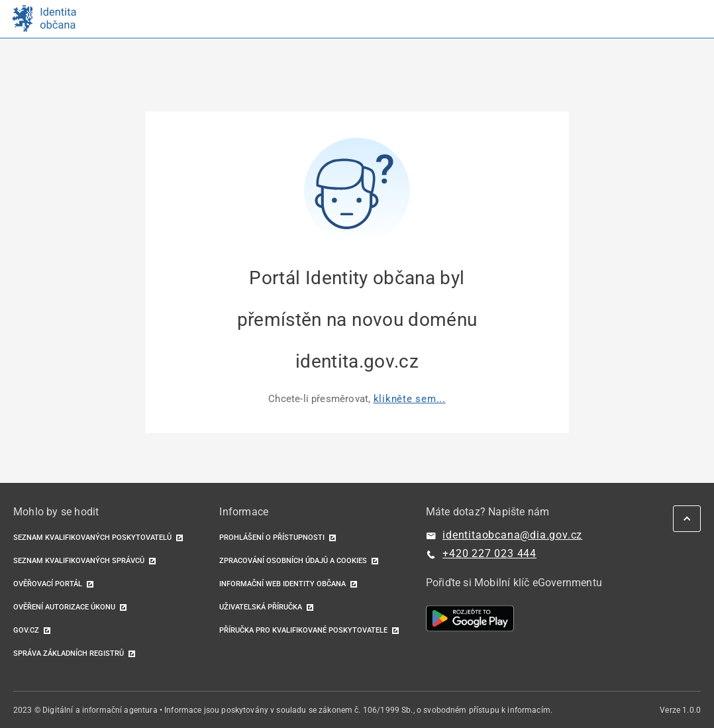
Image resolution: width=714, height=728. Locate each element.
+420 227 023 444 (489, 553)
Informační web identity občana (282, 584)
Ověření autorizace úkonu (64, 607)
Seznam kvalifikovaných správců (79, 561)
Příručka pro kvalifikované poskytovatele (303, 630)
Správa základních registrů (69, 653)
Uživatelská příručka (261, 607)
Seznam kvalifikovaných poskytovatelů (92, 538)
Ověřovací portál (48, 584)
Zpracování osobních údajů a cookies (293, 561)
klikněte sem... (410, 399)
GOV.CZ (26, 630)
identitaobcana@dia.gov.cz (512, 535)
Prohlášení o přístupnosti (272, 538)
